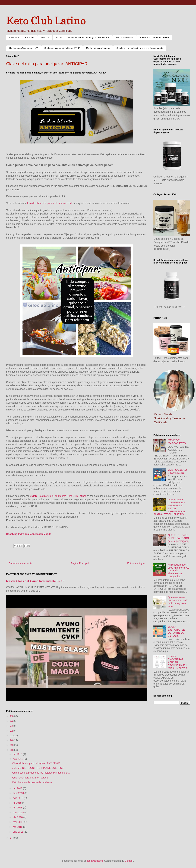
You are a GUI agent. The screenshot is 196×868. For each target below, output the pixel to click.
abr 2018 (18, 817)
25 (12, 716)
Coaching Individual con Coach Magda (29, 534)
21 (12, 735)
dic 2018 (18, 754)
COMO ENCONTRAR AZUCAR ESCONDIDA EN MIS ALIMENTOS (178, 662)
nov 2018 (18, 759)
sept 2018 (19, 793)
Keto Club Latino (46, 20)
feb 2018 (18, 827)
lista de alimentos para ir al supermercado (50, 203)
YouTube (45, 38)
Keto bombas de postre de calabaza (32, 782)
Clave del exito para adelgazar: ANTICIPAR (36, 763)
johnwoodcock (95, 861)
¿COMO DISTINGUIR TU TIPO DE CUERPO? (38, 768)
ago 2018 (18, 798)
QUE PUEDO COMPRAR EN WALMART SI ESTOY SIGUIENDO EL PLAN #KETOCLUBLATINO (169, 507)
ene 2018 (18, 832)
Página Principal (80, 563)
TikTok (59, 38)
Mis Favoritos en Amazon (98, 48)
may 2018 (19, 812)
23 (12, 726)
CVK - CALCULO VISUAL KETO (177, 471)
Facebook (30, 38)
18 (12, 750)
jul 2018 (18, 803)
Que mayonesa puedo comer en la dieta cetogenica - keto (178, 602)
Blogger (129, 861)
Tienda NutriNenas (125, 38)
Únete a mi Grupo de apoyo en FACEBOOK (89, 38)
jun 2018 (18, 808)
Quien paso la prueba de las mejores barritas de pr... (41, 773)
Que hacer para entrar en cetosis (30, 778)
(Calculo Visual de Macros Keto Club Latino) (58, 496)
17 (12, 838)
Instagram (14, 38)
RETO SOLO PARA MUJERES (155, 38)
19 (12, 745)
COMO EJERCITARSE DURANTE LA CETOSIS (176, 631)
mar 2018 (18, 822)
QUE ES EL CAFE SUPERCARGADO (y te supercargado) (179, 538)
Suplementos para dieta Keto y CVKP (62, 48)
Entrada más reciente (20, 563)
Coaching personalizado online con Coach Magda (140, 48)
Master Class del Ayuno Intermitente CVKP (35, 581)
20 (12, 740)
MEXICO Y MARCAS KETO (177, 442)
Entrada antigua (136, 563)
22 (12, 731)
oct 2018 (18, 788)
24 (12, 721)
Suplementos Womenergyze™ (24, 48)
